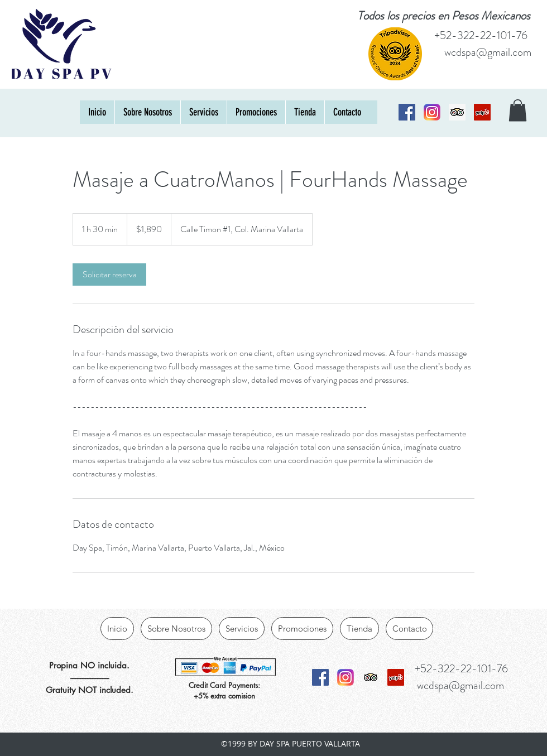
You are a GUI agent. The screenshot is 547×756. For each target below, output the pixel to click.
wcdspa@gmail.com (488, 52)
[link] (109, 275)
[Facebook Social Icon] (407, 112)
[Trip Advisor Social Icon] (457, 112)
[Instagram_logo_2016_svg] (432, 112)
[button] (518, 110)
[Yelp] (482, 112)
